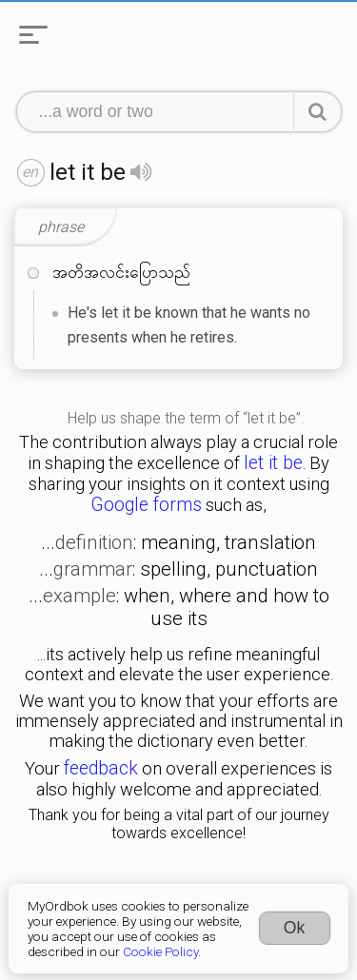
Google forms (146, 505)
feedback (101, 768)
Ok (295, 928)
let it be (273, 463)
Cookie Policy (160, 951)
